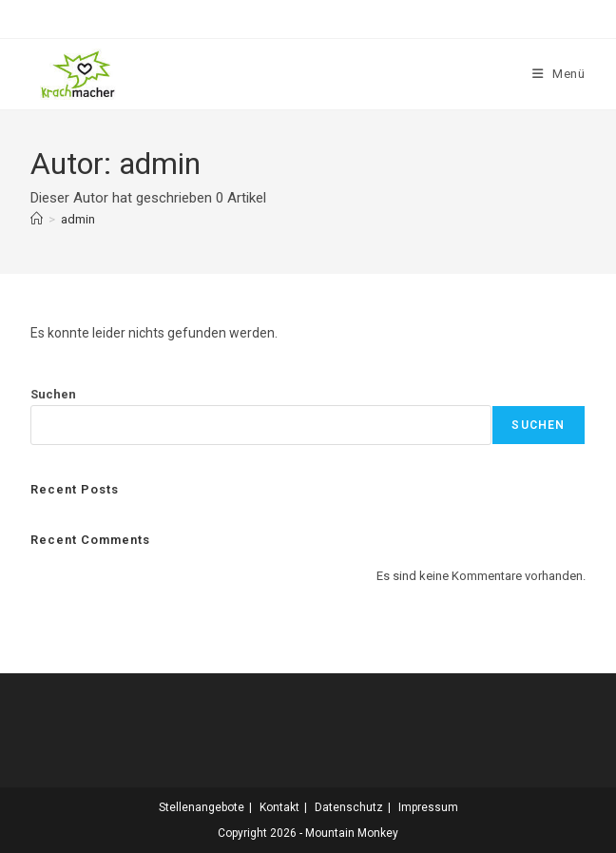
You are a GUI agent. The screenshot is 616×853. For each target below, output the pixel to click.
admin (78, 219)
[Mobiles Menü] (559, 74)
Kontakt (279, 807)
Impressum (428, 807)
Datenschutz (349, 807)
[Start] (37, 219)
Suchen (53, 394)
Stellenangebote (202, 807)
